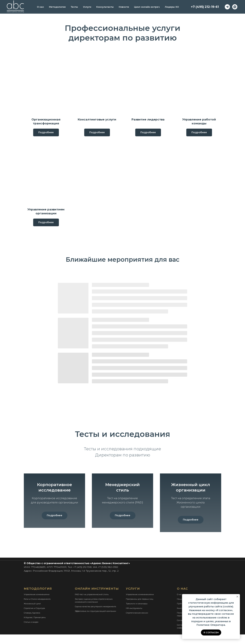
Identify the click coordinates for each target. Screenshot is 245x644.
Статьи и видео (31, 632)
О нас (40, 7)
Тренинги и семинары (137, 613)
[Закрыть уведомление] (237, 597)
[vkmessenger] (235, 7)
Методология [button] (57, 7)
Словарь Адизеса (32, 622)
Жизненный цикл (32, 613)
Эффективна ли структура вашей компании (95, 621)
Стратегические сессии (137, 622)
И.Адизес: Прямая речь (35, 627)
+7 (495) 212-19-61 (205, 7)
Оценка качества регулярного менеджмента (95, 616)
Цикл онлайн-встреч (147, 7)
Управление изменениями (37, 604)
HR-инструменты (134, 618)
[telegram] (227, 7)
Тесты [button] (74, 7)
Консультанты (105, 7)
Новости (124, 7)
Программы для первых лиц (140, 609)
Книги (180, 618)
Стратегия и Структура (34, 618)
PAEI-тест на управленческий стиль (92, 604)
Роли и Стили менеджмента (37, 609)
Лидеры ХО (172, 7)
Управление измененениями (140, 604)
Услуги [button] (87, 7)
